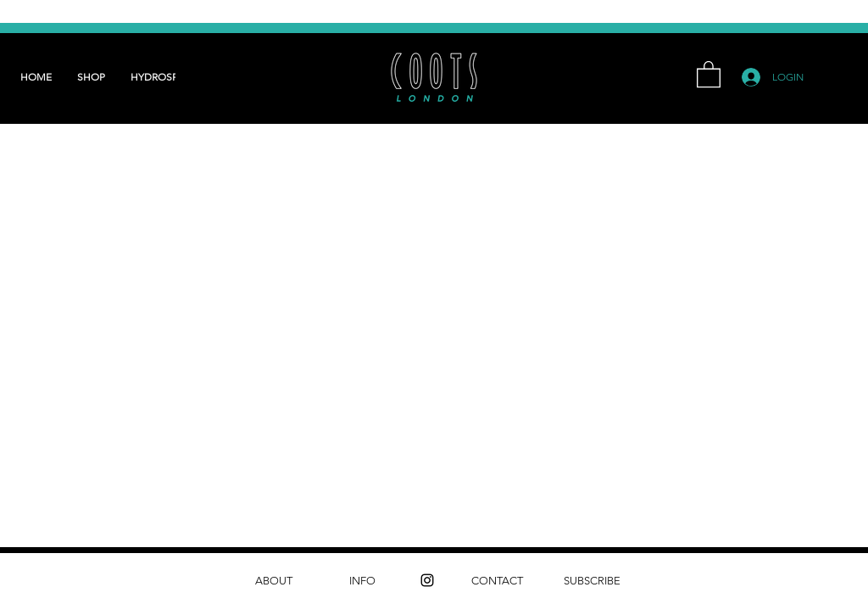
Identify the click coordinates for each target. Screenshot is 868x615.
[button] (709, 73)
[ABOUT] (273, 581)
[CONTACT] (497, 581)
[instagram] (427, 580)
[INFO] (362, 581)
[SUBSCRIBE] (592, 581)
